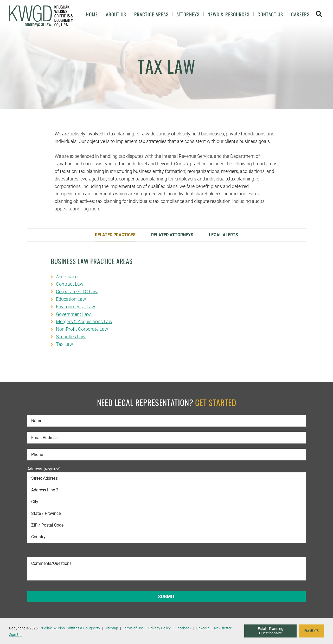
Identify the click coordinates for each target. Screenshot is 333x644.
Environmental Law (76, 307)
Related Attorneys (172, 235)
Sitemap (111, 628)
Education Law (71, 299)
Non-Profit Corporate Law (82, 329)
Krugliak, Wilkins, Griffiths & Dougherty (69, 628)
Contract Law (70, 284)
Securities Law (71, 337)
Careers (300, 14)
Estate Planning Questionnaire (271, 631)
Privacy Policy (159, 628)
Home (92, 14)
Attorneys (188, 14)
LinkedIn (203, 628)
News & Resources (229, 14)
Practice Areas (151, 14)
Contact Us (270, 14)
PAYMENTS (312, 631)
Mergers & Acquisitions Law (84, 321)
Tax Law (65, 344)
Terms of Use (133, 628)
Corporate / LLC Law (77, 292)
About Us (116, 14)
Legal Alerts (223, 235)
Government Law (73, 314)
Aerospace (67, 277)
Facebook (183, 628)
